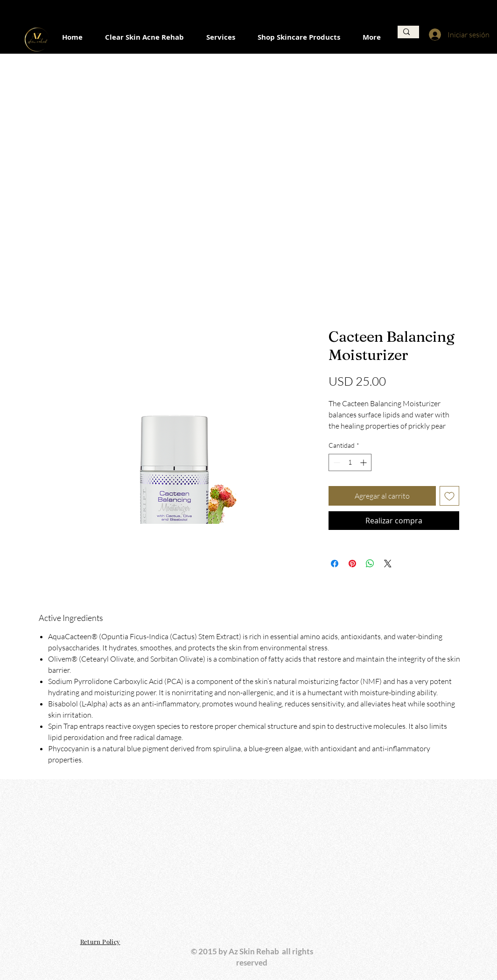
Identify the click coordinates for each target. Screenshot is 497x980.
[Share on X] (388, 564)
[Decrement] (336, 462)
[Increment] (364, 462)
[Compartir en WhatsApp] (370, 564)
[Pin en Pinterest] (352, 564)
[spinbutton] (350, 462)
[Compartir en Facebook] (335, 564)
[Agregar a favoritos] (449, 496)
